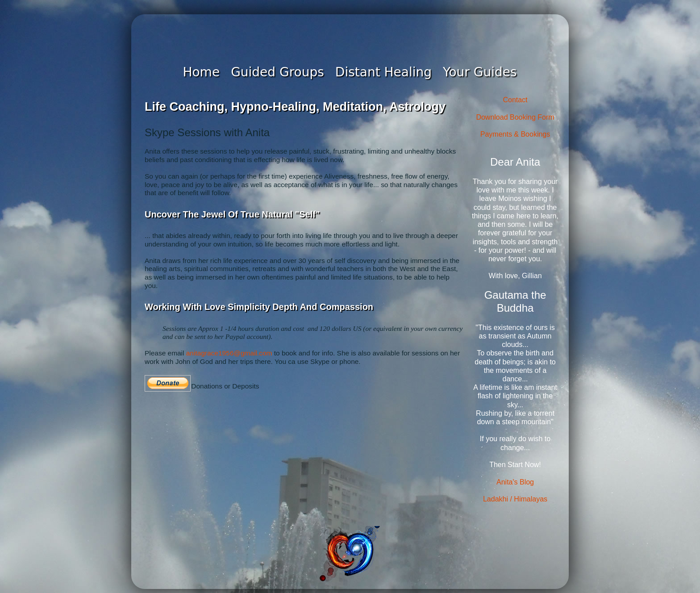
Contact (515, 100)
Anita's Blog (515, 482)
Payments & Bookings (515, 134)
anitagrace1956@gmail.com (229, 353)
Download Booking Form (515, 117)
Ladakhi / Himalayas (515, 499)
